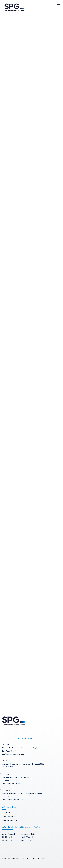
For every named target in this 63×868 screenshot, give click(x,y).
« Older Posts (6, 706)
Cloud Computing (8, 817)
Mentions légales (39, 858)
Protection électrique (9, 820)
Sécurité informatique (10, 813)
